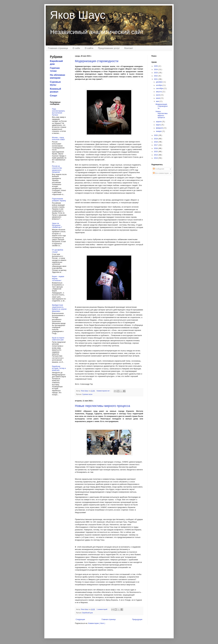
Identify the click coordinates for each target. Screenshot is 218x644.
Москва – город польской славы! (58, 139)
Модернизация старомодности (97, 61)
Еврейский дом (87, 613)
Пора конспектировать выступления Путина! (58, 112)
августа (159, 92)
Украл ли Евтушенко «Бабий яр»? (57, 225)
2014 (156, 155)
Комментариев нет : (104, 391)
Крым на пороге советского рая (58, 339)
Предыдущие (137, 619)
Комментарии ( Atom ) (97, 623)
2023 (156, 73)
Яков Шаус (78, 15)
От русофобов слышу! (58, 251)
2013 (156, 158)
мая (158, 101)
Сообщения (158, 169)
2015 (156, 152)
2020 (156, 135)
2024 (156, 69)
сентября (160, 88)
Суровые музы (87, 394)
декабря (159, 82)
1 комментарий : (103, 609)
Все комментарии (161, 173)
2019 (156, 139)
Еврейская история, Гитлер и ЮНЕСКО (59, 368)
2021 (156, 79)
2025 (156, 66)
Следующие (80, 619)
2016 (156, 148)
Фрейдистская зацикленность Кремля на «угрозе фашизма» (59, 308)
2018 (156, 142)
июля (158, 95)
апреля (159, 122)
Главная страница (58, 48)
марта (159, 125)
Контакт (129, 48)
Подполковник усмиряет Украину (59, 200)
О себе (76, 48)
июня (158, 98)
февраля (160, 128)
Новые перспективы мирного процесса (102, 406)
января (159, 131)
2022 (156, 76)
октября (159, 85)
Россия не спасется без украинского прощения (57, 169)
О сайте (89, 48)
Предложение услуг (109, 48)
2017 (156, 145)
